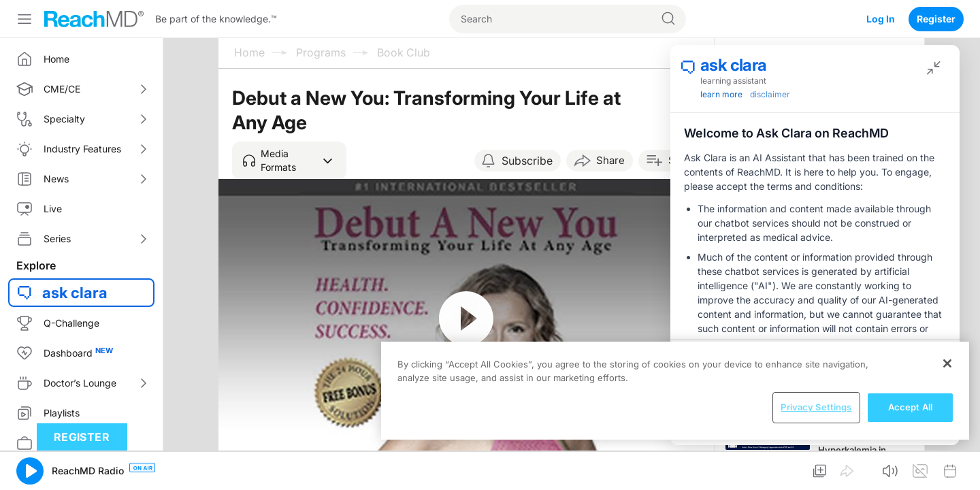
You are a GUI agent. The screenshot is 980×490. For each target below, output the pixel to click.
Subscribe (527, 161)
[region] (675, 391)
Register (936, 19)
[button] (289, 161)
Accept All (910, 407)
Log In (881, 19)
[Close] (947, 363)
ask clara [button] (75, 293)
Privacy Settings (816, 407)
